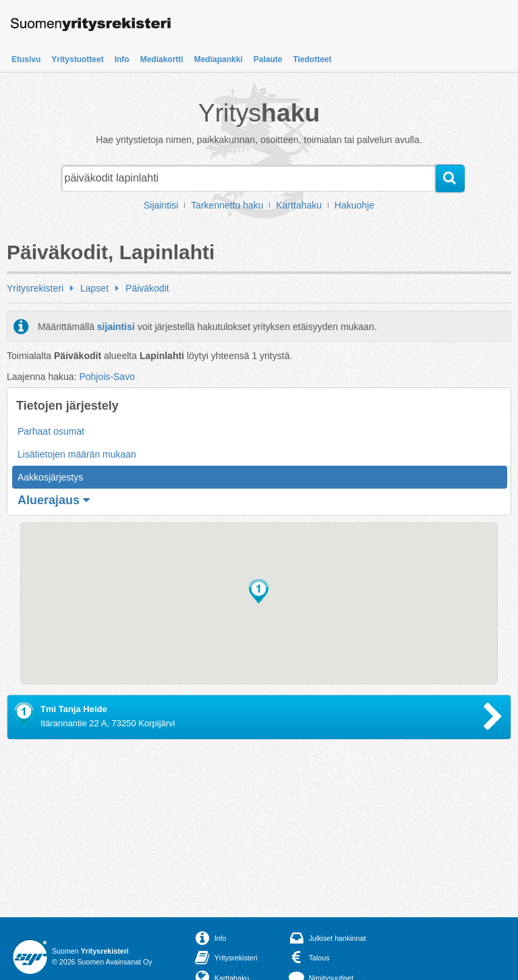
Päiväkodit (147, 288)
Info (122, 59)
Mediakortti (162, 59)
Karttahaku (299, 205)
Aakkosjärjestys (50, 477)
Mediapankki (219, 59)
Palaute (268, 59)
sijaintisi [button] (116, 327)
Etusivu (26, 59)
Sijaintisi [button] (161, 205)
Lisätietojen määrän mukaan (77, 454)
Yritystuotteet (77, 59)
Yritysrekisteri (35, 288)
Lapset (94, 288)
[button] (259, 591)
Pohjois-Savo (107, 377)
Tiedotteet (312, 59)
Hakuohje (354, 205)
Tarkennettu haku (227, 205)
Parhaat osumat (51, 431)
